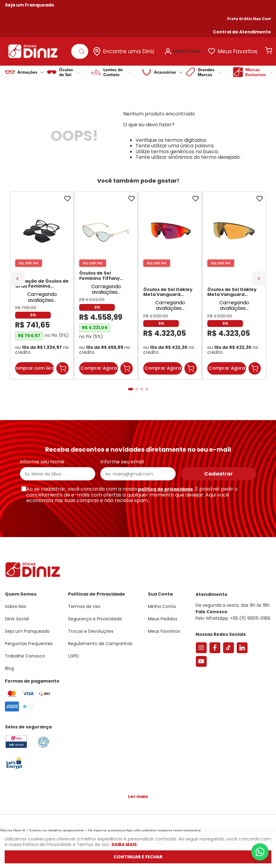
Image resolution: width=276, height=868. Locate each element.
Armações (31, 72)
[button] (242, 32)
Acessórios (168, 72)
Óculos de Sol (69, 72)
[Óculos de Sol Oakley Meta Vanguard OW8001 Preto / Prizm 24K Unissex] (234, 286)
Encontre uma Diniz (129, 51)
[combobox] (80, 51)
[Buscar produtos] (83, 51)
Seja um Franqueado (30, 5)
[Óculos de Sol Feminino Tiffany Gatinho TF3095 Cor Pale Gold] (106, 286)
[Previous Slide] (17, 279)
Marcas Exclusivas (259, 72)
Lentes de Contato (116, 72)
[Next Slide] (259, 278)
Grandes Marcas (209, 72)
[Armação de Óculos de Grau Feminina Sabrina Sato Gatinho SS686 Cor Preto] (42, 286)
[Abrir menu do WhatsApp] (260, 852)
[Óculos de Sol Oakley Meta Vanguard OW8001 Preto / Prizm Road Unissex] (170, 286)
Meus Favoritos (238, 51)
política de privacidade (166, 489)
